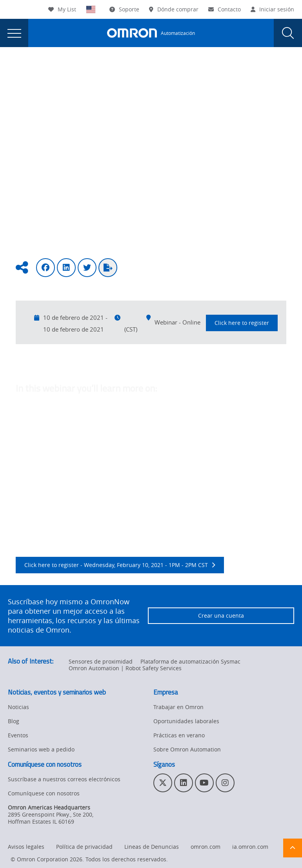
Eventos (80, 71)
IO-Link (169, 503)
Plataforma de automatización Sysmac (190, 661)
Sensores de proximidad (101, 661)
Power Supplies (130, 428)
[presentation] (14, 33)
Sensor (25, 438)
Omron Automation (33, 71)
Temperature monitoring (234, 428)
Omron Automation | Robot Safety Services (125, 668)
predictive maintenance (97, 493)
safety (103, 438)
